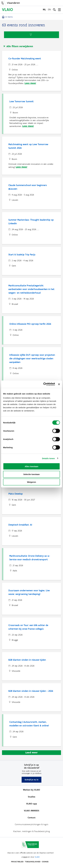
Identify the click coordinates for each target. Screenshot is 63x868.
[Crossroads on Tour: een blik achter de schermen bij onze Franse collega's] (32, 633)
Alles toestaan (31, 466)
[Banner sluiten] (59, 384)
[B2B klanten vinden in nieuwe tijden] (32, 666)
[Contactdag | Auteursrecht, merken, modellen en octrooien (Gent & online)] (32, 730)
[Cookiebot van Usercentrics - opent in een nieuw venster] (43, 384)
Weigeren (31, 482)
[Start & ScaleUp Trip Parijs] (32, 261)
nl (44, 9)
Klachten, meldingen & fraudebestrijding (31, 831)
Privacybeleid (17, 862)
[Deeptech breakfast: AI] (32, 531)
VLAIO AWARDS (32, 811)
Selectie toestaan (32, 474)
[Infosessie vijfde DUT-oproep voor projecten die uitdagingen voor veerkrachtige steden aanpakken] (32, 365)
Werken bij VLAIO (31, 790)
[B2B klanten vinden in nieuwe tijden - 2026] (32, 697)
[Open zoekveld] (54, 10)
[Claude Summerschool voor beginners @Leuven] (32, 193)
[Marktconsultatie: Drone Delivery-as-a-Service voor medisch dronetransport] (32, 564)
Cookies (45, 862)
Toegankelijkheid (33, 862)
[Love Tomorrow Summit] (32, 114)
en (49, 9)
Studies (32, 797)
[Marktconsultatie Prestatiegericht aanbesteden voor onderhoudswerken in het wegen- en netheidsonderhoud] (32, 296)
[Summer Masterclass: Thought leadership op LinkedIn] (32, 228)
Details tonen (48, 458)
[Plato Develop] (32, 500)
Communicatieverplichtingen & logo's (31, 824)
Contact (32, 818)
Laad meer (31, 752)
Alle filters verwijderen (20, 46)
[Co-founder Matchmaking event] (32, 71)
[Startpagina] (3, 17)
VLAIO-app (32, 804)
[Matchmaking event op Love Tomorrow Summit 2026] (32, 156)
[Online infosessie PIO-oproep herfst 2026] (32, 330)
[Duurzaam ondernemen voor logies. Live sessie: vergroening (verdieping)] (32, 599)
